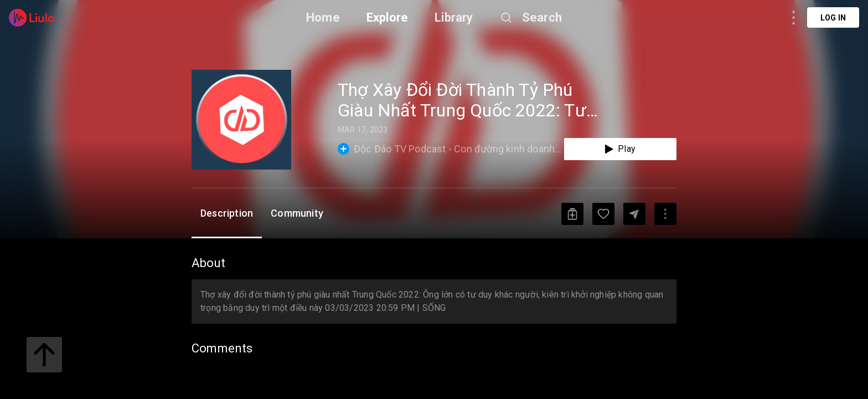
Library (454, 17)
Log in (833, 18)
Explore (387, 17)
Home (323, 17)
